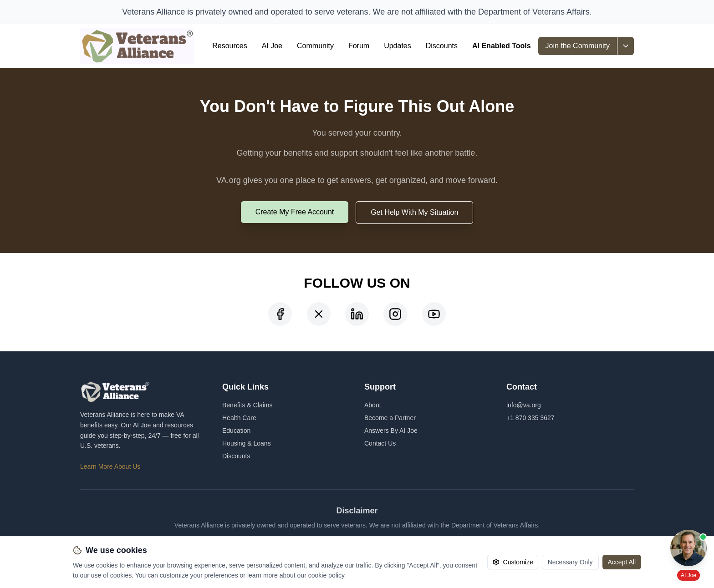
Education (236, 431)
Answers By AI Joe (391, 431)
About (373, 405)
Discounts (442, 46)
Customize (513, 562)
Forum (359, 46)
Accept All (622, 562)
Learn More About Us (110, 466)
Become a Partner (390, 418)
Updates (398, 46)
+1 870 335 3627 (530, 418)
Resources (229, 46)
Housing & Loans (247, 443)
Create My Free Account (295, 212)
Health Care (239, 418)
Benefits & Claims (247, 405)
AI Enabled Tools (502, 46)
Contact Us (380, 443)
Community (315, 46)
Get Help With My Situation (414, 212)
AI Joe (272, 46)
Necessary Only (570, 562)
